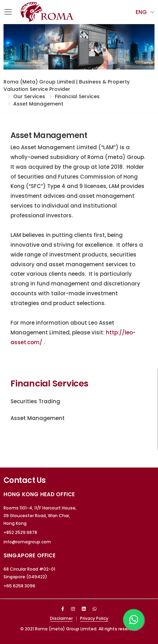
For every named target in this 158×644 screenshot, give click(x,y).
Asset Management (38, 104)
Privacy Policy (94, 618)
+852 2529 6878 (20, 532)
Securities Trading (35, 401)
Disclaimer (61, 618)
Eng (141, 12)
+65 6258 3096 (19, 586)
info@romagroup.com (27, 542)
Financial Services (77, 96)
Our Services (29, 96)
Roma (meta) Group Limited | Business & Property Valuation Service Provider (67, 85)
